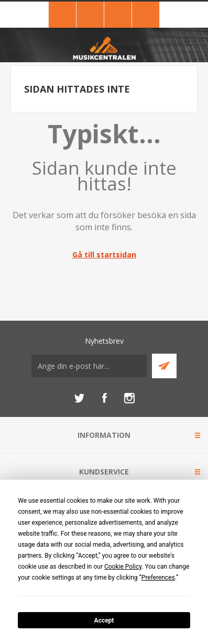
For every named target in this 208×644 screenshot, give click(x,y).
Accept (104, 620)
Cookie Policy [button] (123, 567)
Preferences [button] (158, 578)
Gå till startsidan (104, 255)
